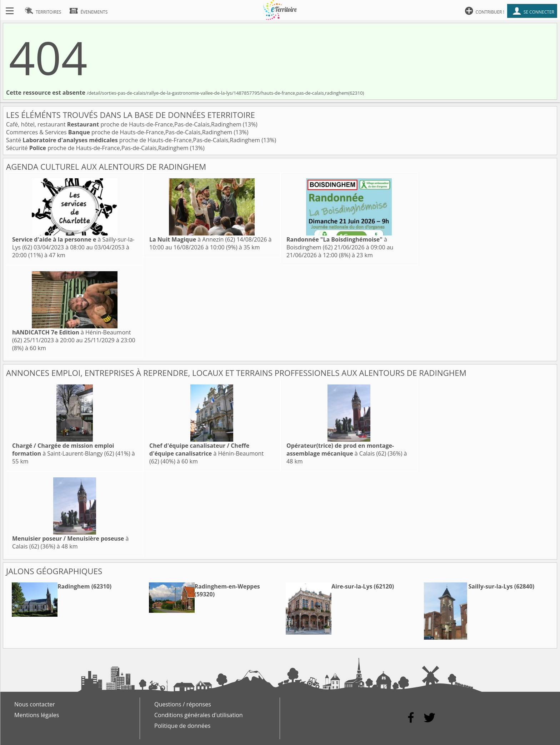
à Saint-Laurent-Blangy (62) (63, 450)
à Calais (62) (340, 450)
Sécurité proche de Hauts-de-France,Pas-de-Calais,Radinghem (98, 148)
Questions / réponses (183, 704)
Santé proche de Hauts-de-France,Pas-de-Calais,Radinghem (134, 140)
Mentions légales (37, 715)
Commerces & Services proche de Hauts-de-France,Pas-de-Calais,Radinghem (120, 132)
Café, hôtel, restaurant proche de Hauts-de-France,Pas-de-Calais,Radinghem (124, 124)
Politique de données (182, 726)
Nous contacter (35, 704)
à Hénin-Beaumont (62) (206, 453)
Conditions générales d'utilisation (199, 715)
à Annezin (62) (192, 239)
